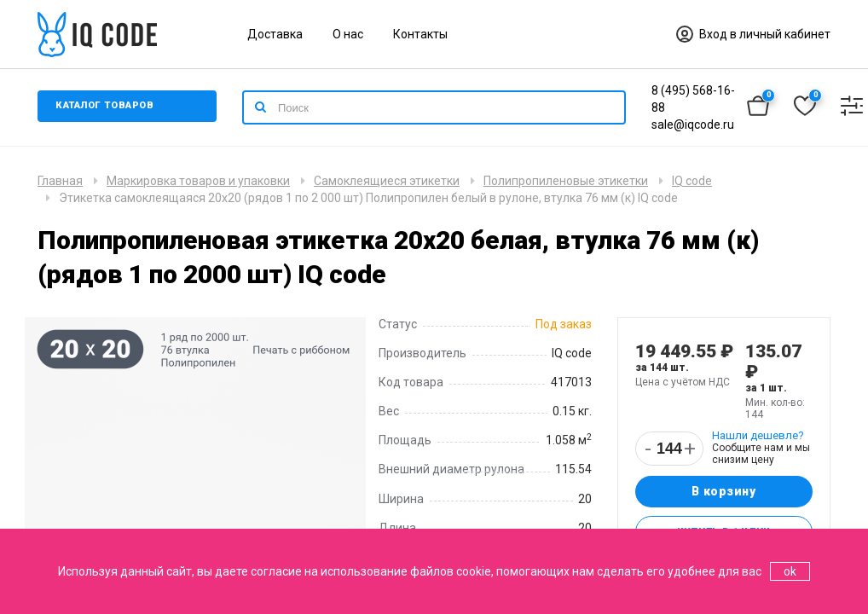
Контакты (420, 34)
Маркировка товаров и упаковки (198, 181)
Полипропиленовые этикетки (566, 181)
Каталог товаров (110, 107)
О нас (348, 34)
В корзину (723, 493)
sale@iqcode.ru (693, 125)
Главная (60, 181)
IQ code (692, 181)
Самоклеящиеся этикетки (387, 181)
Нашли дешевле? (758, 435)
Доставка (275, 34)
